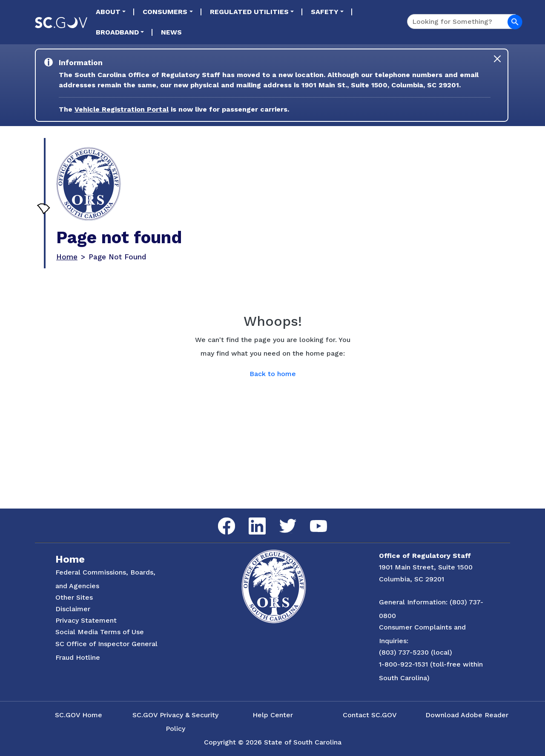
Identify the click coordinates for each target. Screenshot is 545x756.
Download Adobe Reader (467, 715)
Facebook (220, 518)
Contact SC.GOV (370, 715)
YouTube (311, 520)
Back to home (273, 374)
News (171, 32)
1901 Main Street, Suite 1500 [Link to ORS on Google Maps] (426, 567)
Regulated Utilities (249, 12)
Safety (325, 12)
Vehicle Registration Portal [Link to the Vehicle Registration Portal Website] (122, 109)
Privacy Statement (86, 620)
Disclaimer (73, 609)
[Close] (497, 59)
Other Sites (74, 597)
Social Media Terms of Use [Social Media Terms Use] (100, 632)
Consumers (165, 12)
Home (67, 257)
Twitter (280, 519)
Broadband (117, 32)
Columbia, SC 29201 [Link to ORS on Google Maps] (412, 579)
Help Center (273, 715)
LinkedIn (250, 518)
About (108, 12)
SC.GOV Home (79, 715)
